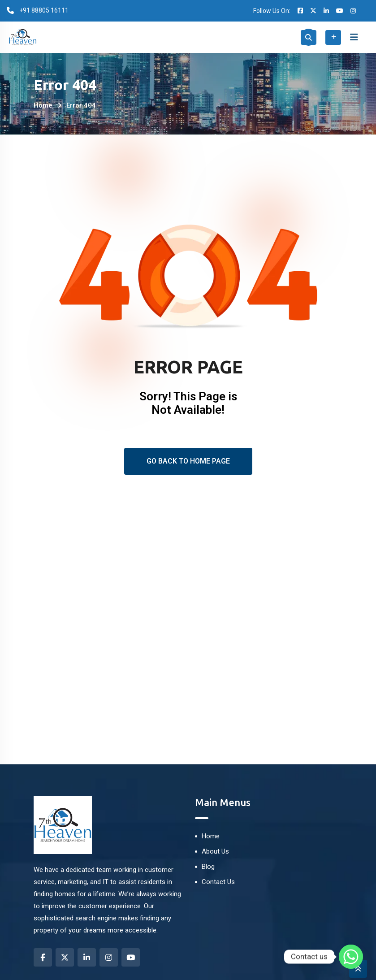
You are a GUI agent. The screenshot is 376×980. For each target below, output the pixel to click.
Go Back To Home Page (188, 461)
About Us (215, 851)
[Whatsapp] (351, 957)
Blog (208, 867)
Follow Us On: (272, 11)
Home (43, 105)
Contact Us (218, 882)
